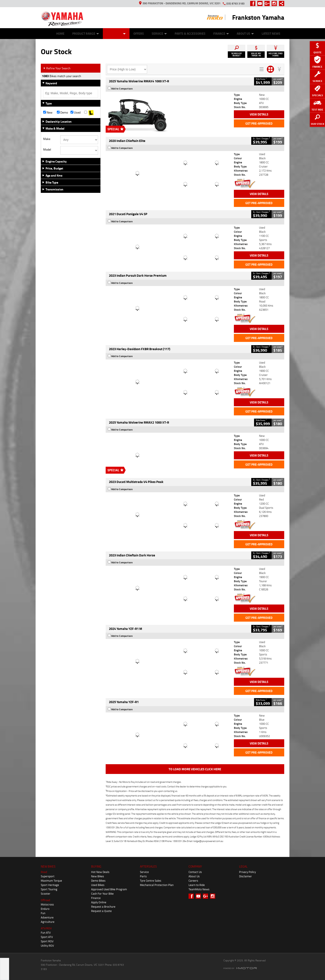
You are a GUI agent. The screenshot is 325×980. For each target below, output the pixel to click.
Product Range (86, 33)
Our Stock (116, 33)
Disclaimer (245, 876)
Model (47, 150)
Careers (193, 881)
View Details (259, 114)
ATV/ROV (46, 928)
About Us (245, 33)
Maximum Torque (51, 881)
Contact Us (195, 872)
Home (60, 33)
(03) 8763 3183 (235, 3)
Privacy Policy (247, 872)
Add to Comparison (122, 89)
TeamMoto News (199, 889)
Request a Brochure (103, 907)
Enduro (45, 909)
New (48, 112)
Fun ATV (46, 933)
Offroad (45, 900)
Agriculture (48, 922)
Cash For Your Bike (102, 894)
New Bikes (98, 876)
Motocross (47, 904)
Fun (43, 913)
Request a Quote (101, 911)
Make (47, 139)
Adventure (47, 917)
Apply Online (99, 902)
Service (159, 33)
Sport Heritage (50, 885)
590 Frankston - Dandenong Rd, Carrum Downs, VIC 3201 (180, 3)
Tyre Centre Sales (151, 881)
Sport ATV (47, 937)
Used (76, 112)
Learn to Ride (197, 885)
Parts (143, 876)
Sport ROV (47, 941)
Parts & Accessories (190, 33)
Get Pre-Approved (259, 123)
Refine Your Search (57, 68)
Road (44, 872)
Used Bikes (98, 885)
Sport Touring (49, 889)
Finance (221, 33)
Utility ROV (47, 946)
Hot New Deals (100, 872)
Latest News (271, 33)
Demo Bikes (98, 881)
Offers (139, 33)
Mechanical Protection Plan (157, 885)
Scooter (46, 894)
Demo (62, 112)
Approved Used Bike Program (109, 889)
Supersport (48, 876)
